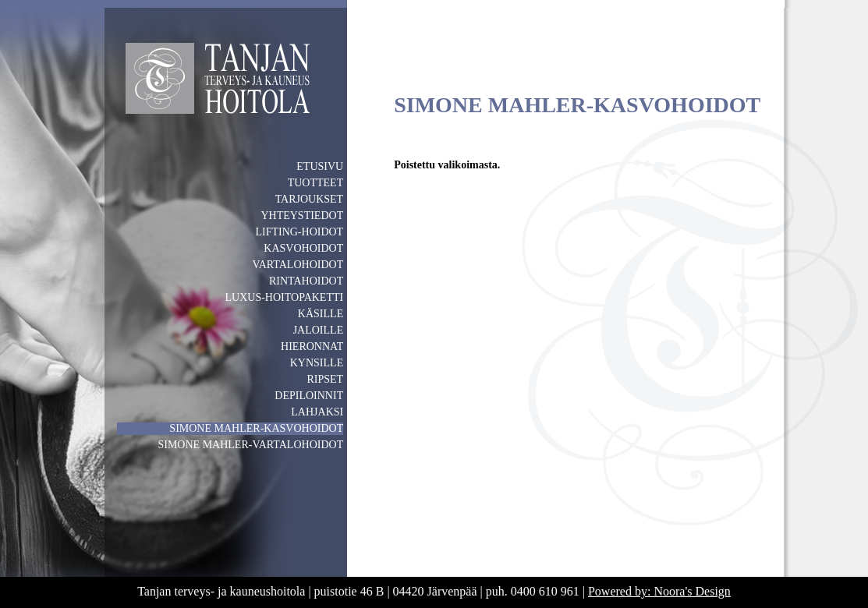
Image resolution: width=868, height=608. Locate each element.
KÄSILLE (321, 314)
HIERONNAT (312, 346)
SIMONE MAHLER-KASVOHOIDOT (256, 428)
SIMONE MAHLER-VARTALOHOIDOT (250, 445)
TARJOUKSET (310, 199)
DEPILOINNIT (309, 396)
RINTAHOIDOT (306, 281)
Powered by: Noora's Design (659, 591)
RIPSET (326, 379)
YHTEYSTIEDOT (302, 216)
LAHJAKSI (317, 412)
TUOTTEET (316, 183)
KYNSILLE (317, 363)
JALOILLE (319, 330)
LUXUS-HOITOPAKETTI (285, 297)
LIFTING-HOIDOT (299, 232)
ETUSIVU (320, 166)
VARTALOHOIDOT (298, 265)
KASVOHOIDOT (303, 248)
